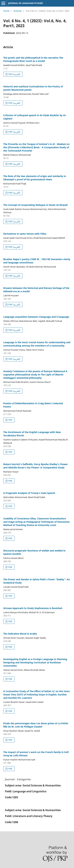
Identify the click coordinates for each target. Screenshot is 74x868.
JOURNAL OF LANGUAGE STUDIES (26, 3)
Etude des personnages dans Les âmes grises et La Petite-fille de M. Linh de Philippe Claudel (36, 725)
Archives (18, 11)
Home (6, 11)
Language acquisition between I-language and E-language (36, 317)
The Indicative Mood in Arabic (20, 634)
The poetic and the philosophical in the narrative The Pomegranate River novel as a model (33, 59)
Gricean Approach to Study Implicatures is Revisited (33, 608)
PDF (10, 420)
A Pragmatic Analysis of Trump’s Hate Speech (29, 493)
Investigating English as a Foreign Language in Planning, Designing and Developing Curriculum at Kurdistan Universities (35, 662)
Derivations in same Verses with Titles (25, 234)
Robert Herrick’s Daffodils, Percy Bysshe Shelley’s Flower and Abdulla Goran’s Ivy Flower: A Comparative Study (36, 466)
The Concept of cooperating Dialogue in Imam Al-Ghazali (35, 205)
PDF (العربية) (14, 74)
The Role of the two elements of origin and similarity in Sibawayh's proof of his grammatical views (35, 178)
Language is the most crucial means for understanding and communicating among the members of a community (37, 344)
